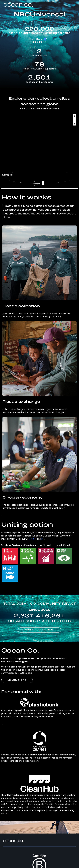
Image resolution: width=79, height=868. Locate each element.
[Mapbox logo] (8, 175)
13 (36, 539)
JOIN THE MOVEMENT (39, 630)
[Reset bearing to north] (75, 124)
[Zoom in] (75, 116)
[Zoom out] (75, 120)
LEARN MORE (17, 680)
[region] (40, 145)
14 (42, 539)
